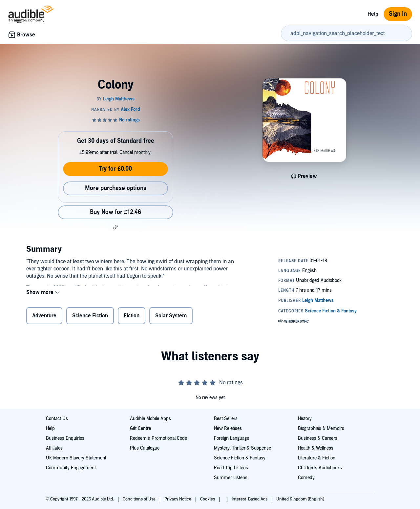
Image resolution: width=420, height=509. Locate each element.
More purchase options (116, 188)
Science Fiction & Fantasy (240, 458)
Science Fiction (90, 317)
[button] (115, 227)
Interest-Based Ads (250, 499)
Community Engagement (71, 468)
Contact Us (57, 419)
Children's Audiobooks (320, 468)
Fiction (132, 317)
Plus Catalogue (145, 448)
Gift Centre (140, 428)
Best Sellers (226, 419)
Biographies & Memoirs (321, 428)
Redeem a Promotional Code (158, 438)
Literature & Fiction (317, 458)
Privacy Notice (178, 499)
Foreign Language (231, 438)
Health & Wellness (316, 448)
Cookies (208, 499)
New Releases (228, 428)
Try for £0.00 (115, 169)
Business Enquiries (65, 438)
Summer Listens (231, 478)
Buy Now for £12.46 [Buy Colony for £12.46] (115, 212)
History (305, 419)
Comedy (306, 478)
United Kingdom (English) (300, 499)
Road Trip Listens (231, 468)
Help (373, 14)
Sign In (398, 14)
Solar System (171, 317)
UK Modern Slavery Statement (76, 458)
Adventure (44, 317)
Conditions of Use (140, 499)
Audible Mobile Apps (150, 419)
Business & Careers (318, 438)
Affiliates (54, 448)
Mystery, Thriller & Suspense (242, 448)
